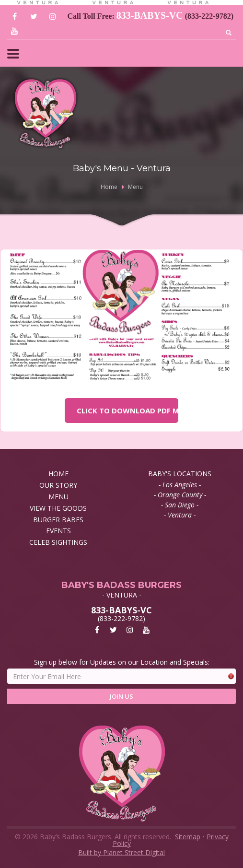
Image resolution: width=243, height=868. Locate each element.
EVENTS (58, 531)
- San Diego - (180, 505)
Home (109, 187)
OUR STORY (58, 485)
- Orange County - (180, 495)
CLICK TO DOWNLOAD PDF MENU (128, 411)
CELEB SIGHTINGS (58, 542)
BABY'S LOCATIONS (180, 474)
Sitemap (188, 837)
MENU (58, 497)
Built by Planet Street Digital (121, 852)
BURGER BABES (58, 520)
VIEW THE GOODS (58, 508)
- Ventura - (180, 515)
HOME (58, 474)
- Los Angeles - (180, 485)
